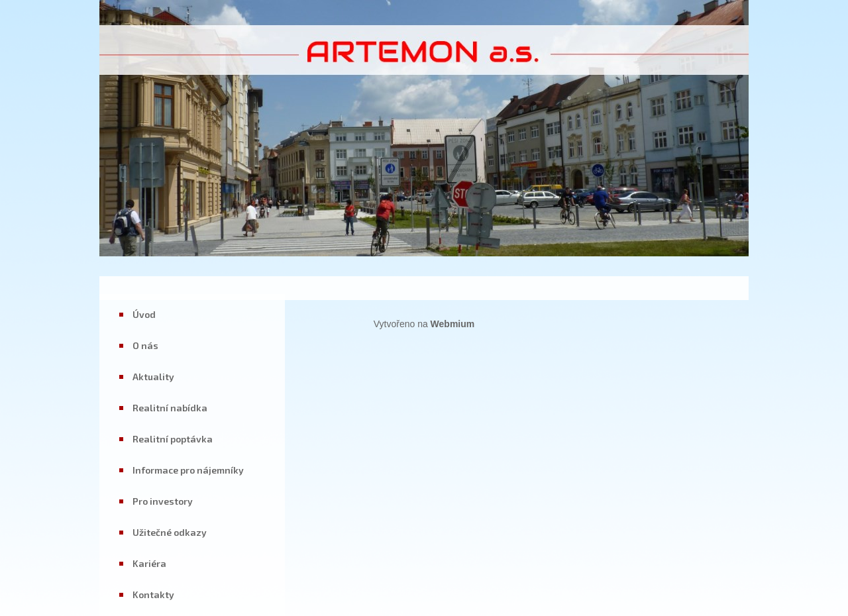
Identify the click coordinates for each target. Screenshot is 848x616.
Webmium (453, 324)
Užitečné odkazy (170, 532)
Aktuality (153, 377)
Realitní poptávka (173, 439)
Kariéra (149, 563)
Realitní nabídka (170, 408)
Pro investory (163, 501)
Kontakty (153, 594)
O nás (145, 345)
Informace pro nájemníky (188, 470)
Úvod (144, 314)
